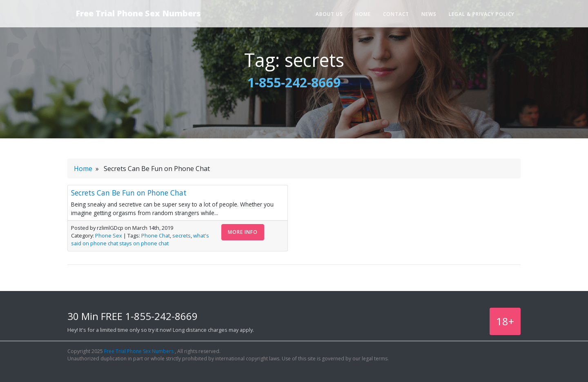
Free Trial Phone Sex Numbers (138, 13)
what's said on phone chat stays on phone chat (140, 239)
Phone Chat (156, 235)
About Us (329, 14)
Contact (396, 14)
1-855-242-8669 (294, 82)
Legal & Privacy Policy (482, 14)
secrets (182, 235)
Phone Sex (109, 235)
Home (363, 14)
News (429, 14)
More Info (243, 232)
